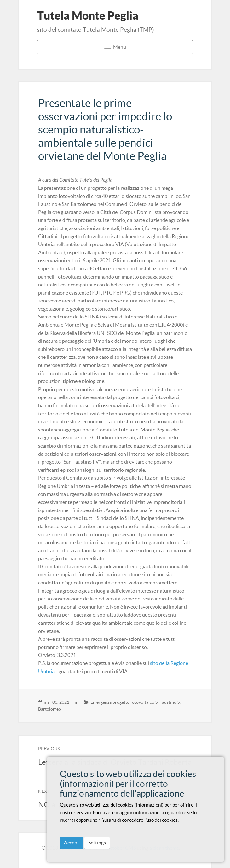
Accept (72, 843)
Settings (97, 843)
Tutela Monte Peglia (88, 15)
